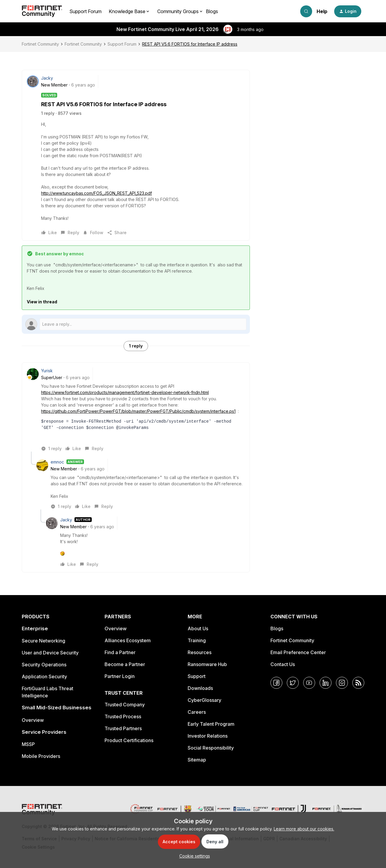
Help (322, 11)
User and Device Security (50, 653)
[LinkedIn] (326, 683)
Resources (200, 652)
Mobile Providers (41, 756)
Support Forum (85, 11)
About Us (198, 628)
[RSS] (358, 683)
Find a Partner (120, 652)
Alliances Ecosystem (128, 640)
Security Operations (44, 665)
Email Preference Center (298, 652)
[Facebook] (276, 683)
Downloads (200, 688)
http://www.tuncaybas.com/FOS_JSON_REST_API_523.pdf (96, 193)
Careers (197, 712)
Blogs (212, 11)
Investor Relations (208, 736)
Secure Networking (43, 641)
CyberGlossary (204, 700)
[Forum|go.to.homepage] (42, 11)
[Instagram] (342, 683)
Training (197, 640)
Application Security (44, 677)
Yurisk (47, 371)
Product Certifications (129, 740)
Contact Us (283, 664)
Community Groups (178, 11)
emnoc (57, 462)
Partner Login (120, 676)
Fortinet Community (40, 44)
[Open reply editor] (136, 324)
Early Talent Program (211, 724)
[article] (136, 410)
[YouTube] (309, 683)
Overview (33, 720)
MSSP (28, 744)
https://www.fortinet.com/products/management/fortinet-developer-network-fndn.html (125, 392)
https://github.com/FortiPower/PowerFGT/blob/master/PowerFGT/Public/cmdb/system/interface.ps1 (138, 411)
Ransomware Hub (207, 664)
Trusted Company (125, 705)
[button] (348, 11)
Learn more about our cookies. (304, 829)
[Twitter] (293, 683)
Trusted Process (123, 716)
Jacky (47, 78)
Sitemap (197, 760)
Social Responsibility (211, 748)
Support (197, 676)
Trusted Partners (123, 728)
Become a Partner (125, 664)
